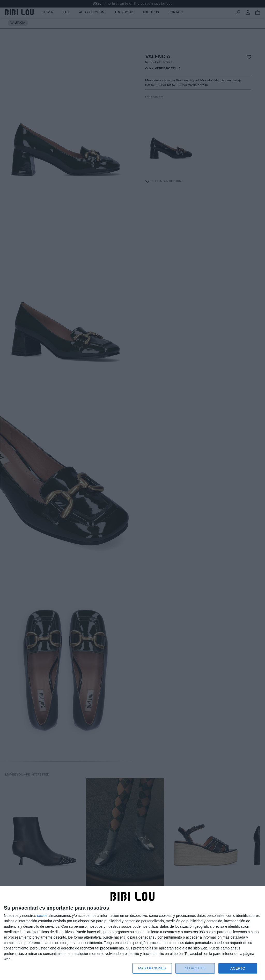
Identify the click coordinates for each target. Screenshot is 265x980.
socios (42, 916)
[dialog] (132, 933)
